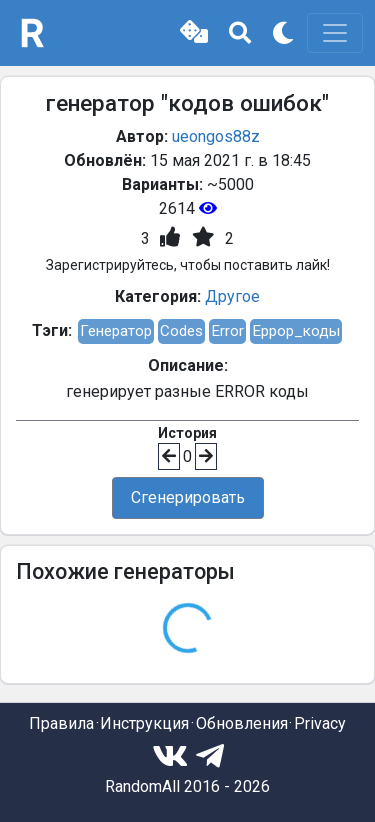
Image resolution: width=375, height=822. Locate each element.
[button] (194, 33)
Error (227, 331)
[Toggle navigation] (335, 33)
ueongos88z (216, 136)
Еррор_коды (296, 331)
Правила (61, 723)
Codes (181, 331)
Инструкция (144, 723)
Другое (232, 296)
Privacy (320, 723)
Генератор (116, 331)
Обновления (242, 723)
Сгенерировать (188, 497)
